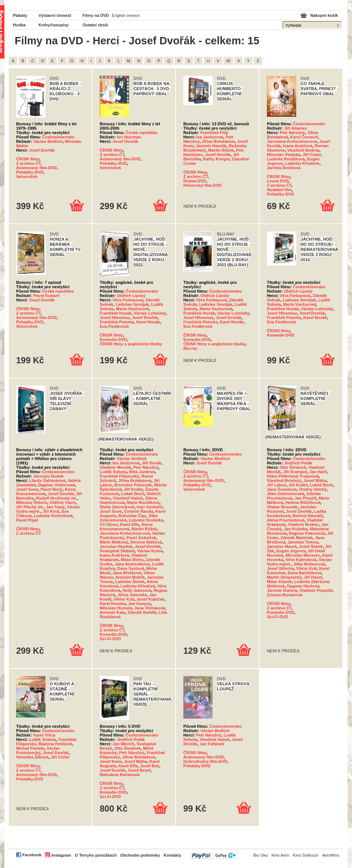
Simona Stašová (146, 542)
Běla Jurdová (142, 472)
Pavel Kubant (46, 296)
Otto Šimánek (293, 467)
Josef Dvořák (42, 150)
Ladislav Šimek (130, 582)
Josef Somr (27, 489)
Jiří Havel (313, 577)
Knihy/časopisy (54, 25)
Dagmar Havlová (303, 586)
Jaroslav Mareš (282, 546)
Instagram (61, 855)
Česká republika (142, 133)
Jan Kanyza (140, 604)
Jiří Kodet (133, 489)
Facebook (32, 855)
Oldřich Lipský (131, 296)
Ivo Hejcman (129, 137)
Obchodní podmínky (140, 855)
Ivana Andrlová (298, 146)
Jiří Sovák (152, 463)
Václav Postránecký (38, 750)
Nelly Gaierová (137, 590)
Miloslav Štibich (32, 502)
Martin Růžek (221, 150)
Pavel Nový (52, 489)
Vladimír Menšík (115, 467)
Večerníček (27, 177)
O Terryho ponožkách (96, 855)
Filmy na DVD (96, 15)
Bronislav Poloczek (133, 485)
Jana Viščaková (150, 608)
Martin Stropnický (284, 577)
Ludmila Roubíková (286, 159)
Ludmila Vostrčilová (53, 516)
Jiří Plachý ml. (30, 507)
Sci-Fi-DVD (110, 639)
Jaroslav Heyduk (116, 546)
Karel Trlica (44, 735)
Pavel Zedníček (141, 538)
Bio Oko (260, 855)
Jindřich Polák (298, 463)
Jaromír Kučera (282, 590)
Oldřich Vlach (63, 502)
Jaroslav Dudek (49, 476)
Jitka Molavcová (309, 564)
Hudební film (279, 190)
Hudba (19, 25)
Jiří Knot (51, 511)
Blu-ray (190, 348)
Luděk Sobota (113, 472)
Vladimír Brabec (303, 524)
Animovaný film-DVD (36, 168)
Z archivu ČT (28, 163)
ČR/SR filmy (28, 159)
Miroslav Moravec (303, 555)
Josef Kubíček (151, 599)
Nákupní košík (324, 15)
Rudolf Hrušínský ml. (56, 498)
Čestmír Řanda (139, 511)
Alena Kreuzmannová (126, 527)
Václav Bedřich (48, 141)
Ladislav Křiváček (302, 163)
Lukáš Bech (133, 494)
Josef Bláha (315, 481)
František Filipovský (120, 476)
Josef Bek (149, 766)
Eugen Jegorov (291, 551)
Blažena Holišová (55, 744)
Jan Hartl (318, 472)
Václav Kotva (150, 551)
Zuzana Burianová (285, 595)
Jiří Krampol (295, 472)
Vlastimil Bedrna (303, 150)
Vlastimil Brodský (284, 481)
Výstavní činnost (55, 15)
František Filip (214, 133)
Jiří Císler (312, 155)
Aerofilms (331, 855)
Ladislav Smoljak (132, 304)
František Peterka (117, 322)
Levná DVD (278, 181)
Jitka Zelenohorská (285, 494)
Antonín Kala (112, 612)
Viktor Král (124, 599)
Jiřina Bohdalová (218, 141)
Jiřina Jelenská (132, 595)
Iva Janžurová (210, 137)
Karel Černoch (304, 137)
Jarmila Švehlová (284, 168)
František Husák (115, 313)
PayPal (214, 855)
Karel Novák (148, 322)
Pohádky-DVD (30, 172)
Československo (58, 137)
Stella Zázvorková (117, 507)
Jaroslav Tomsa (303, 542)
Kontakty (172, 855)
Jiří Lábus (277, 485)
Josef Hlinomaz (115, 318)
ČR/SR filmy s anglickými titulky (131, 344)
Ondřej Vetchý (313, 489)
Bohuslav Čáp (132, 516)
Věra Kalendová (301, 560)
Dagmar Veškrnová (57, 485)
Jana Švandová (282, 489)
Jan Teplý (55, 507)
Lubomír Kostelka (146, 520)
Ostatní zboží (95, 25)
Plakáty (20, 15)
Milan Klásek (279, 582)
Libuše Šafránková (47, 481)
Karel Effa (129, 524)
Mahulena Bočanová (120, 775)
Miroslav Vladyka (284, 155)
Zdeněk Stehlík (142, 612)
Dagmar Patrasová (307, 533)
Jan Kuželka (296, 529)
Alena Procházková (286, 520)
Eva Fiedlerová (114, 326)
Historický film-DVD (202, 185)
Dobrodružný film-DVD (205, 761)
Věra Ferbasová (128, 300)
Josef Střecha (280, 568)
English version (126, 15)
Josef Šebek (311, 546)
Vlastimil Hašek (128, 498)
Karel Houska (113, 604)
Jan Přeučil (305, 498)
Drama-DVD (195, 181)
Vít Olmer (109, 524)
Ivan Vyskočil (150, 507)
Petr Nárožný (292, 133)
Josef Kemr (111, 761)
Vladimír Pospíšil (316, 590)
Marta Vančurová (132, 309)
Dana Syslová (131, 568)
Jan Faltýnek (212, 744)
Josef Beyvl (139, 770)
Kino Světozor (306, 855)
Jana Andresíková (132, 564)
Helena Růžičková (303, 502)
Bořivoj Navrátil (308, 516)
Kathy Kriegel (216, 159)
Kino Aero (280, 855)
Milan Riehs (132, 560)
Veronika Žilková (32, 757)
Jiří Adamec (296, 128)
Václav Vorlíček (132, 459)
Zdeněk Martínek (297, 538)
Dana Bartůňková (305, 573)
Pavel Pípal (27, 520)
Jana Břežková (127, 573)
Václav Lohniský (150, 313)
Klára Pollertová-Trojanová (293, 476)
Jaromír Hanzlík (211, 146)
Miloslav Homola (116, 608)
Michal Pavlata (30, 748)
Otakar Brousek (282, 507)
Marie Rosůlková (143, 502)
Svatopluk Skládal (117, 551)
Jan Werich (123, 744)
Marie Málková (114, 542)
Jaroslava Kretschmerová (292, 141)
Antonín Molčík (130, 577)
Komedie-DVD (113, 340)
